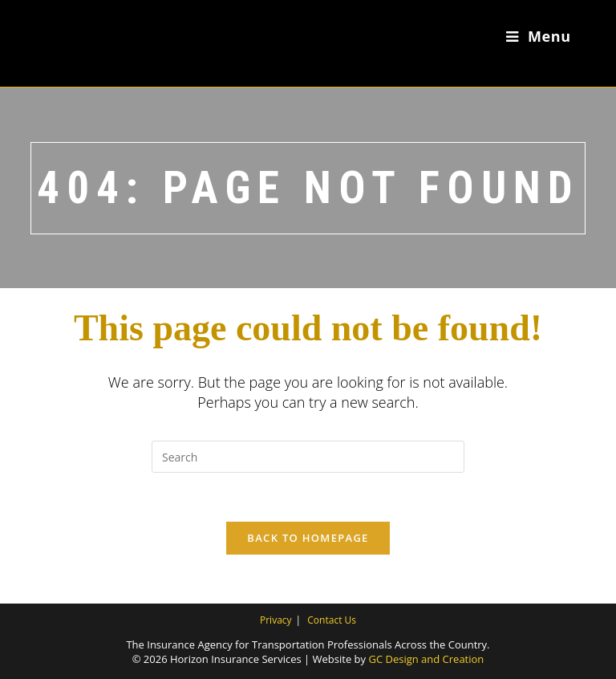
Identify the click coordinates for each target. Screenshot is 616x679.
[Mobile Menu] (539, 36)
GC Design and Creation (426, 659)
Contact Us (332, 620)
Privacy (276, 620)
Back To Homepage (308, 538)
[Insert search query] (308, 457)
